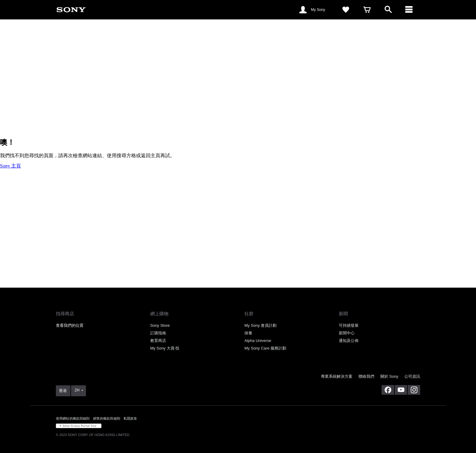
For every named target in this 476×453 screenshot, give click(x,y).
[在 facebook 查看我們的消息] (388, 390)
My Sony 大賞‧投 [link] (165, 348)
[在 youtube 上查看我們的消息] (401, 390)
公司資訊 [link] (412, 376)
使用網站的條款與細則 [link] (73, 418)
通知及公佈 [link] (349, 341)
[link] (71, 9)
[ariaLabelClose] (410, 10)
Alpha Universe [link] (258, 341)
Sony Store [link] (160, 325)
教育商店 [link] (158, 341)
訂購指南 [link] (158, 333)
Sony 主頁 (10, 166)
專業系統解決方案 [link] (337, 376)
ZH (77, 390)
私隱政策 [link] (130, 418)
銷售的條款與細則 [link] (107, 418)
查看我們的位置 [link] (70, 325)
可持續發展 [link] (349, 325)
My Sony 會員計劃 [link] (260, 325)
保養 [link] (248, 333)
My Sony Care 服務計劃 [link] (265, 348)
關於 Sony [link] (389, 376)
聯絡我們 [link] (366, 376)
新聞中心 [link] (347, 333)
